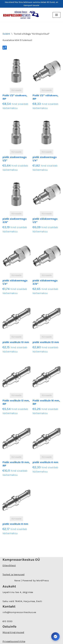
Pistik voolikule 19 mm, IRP (16, 464)
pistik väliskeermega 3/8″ (45, 282)
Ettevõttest (9, 565)
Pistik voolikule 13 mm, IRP (16, 402)
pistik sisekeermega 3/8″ (15, 221)
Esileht (6, 34)
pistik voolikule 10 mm (16, 342)
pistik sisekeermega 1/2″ (15, 159)
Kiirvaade (16, 90)
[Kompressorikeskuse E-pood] (21, 15)
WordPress (43, 580)
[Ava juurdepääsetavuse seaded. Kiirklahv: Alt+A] (55, 636)
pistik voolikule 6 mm (45, 462)
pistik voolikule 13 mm (46, 342)
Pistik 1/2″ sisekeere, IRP (15, 97)
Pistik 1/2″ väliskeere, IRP (45, 97)
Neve (17, 580)
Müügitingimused (13, 632)
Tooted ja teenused (14, 574)
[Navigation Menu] (57, 15)
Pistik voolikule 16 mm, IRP (46, 402)
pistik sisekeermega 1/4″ (45, 159)
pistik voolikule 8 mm (15, 524)
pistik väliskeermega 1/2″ (45, 221)
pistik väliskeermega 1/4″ (15, 282)
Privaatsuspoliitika (14, 641)
